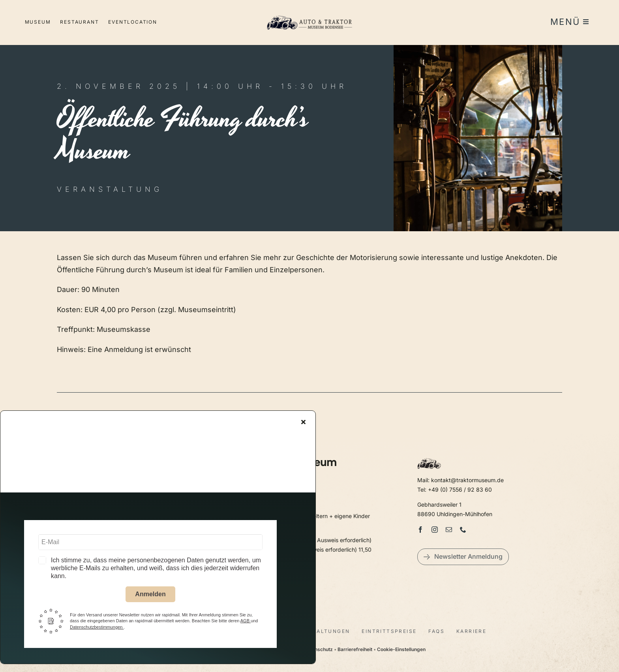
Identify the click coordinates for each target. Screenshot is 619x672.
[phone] (463, 530)
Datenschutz (318, 649)
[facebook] (420, 530)
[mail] (449, 530)
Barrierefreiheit (355, 649)
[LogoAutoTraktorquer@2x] (309, 12)
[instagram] (435, 530)
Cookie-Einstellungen (401, 649)
